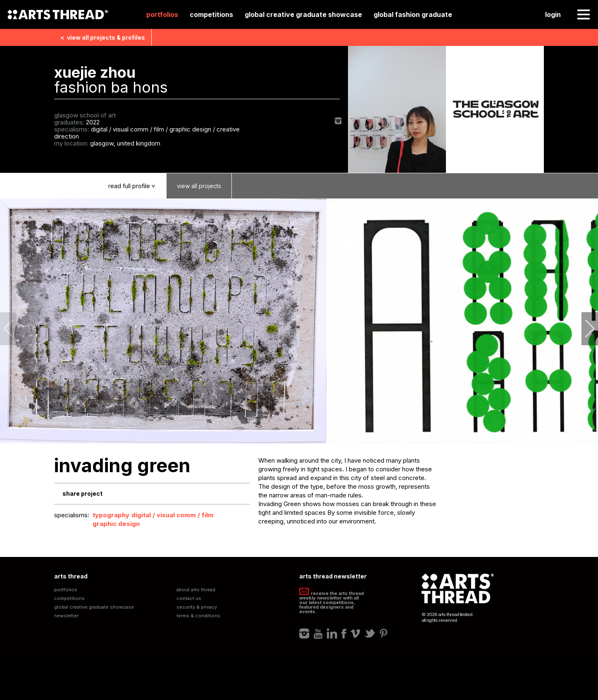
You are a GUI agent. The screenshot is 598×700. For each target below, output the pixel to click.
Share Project (82, 493)
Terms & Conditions (198, 616)
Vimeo (355, 633)
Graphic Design (116, 524)
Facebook (344, 633)
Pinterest (384, 633)
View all (103, 37)
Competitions (211, 14)
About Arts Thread (196, 590)
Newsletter (66, 616)
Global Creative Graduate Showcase (303, 14)
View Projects (199, 186)
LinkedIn (332, 633)
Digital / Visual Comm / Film (173, 515)
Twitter (370, 633)
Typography (111, 515)
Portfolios (162, 14)
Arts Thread (58, 14)
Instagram (338, 121)
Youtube (318, 633)
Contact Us (189, 598)
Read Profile (137, 186)
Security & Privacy (197, 607)
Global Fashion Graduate (413, 14)
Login (553, 14)
